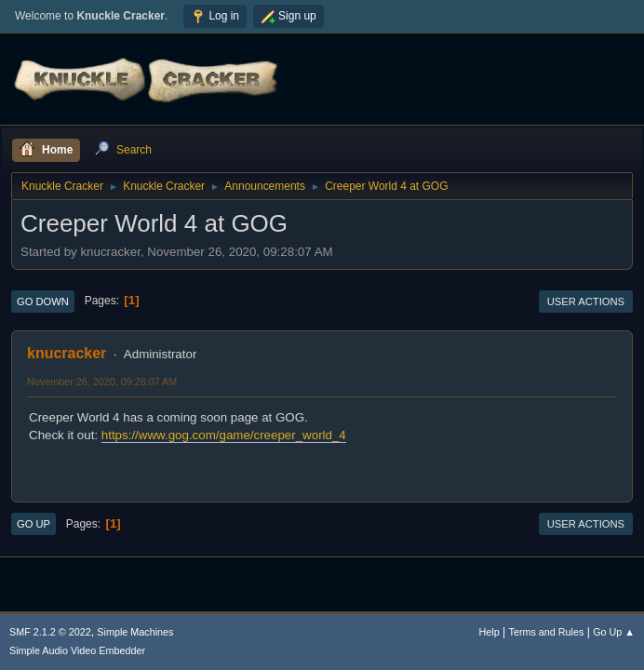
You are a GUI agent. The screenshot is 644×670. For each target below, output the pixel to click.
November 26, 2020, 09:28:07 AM (102, 382)
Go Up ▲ (614, 632)
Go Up (34, 524)
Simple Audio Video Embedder (77, 650)
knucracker (67, 353)
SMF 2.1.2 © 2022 (50, 632)
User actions (586, 301)
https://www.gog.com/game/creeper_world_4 (224, 435)
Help (490, 632)
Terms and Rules (547, 632)
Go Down (43, 301)
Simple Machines (135, 632)
